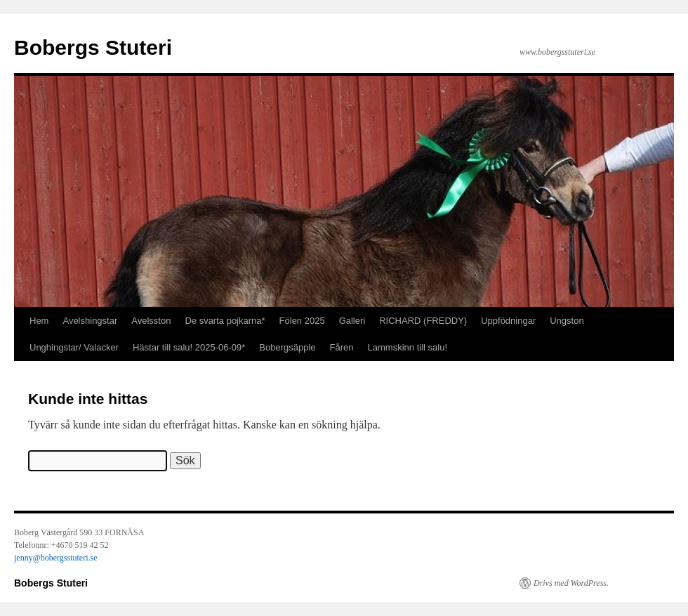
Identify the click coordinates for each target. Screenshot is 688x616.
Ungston (567, 321)
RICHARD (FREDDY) (423, 321)
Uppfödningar (508, 321)
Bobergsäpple (287, 347)
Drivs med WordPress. (571, 583)
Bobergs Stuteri (93, 47)
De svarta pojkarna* (225, 321)
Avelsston (151, 321)
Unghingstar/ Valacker (74, 347)
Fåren (342, 347)
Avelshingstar (90, 321)
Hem (39, 321)
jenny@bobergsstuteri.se (55, 558)
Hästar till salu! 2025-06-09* (189, 347)
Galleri (352, 321)
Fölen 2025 (302, 321)
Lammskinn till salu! (408, 347)
